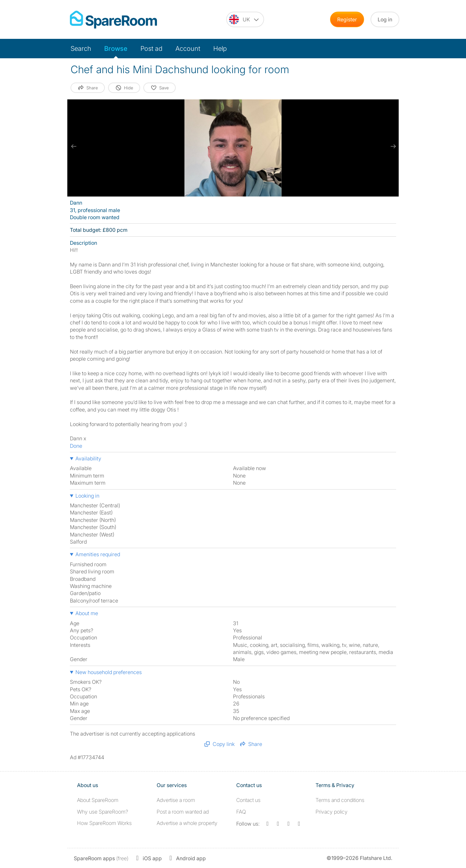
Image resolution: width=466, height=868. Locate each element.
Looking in (87, 496)
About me (87, 613)
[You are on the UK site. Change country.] (245, 19)
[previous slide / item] (74, 146)
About (98, 800)
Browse (116, 49)
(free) (101, 858)
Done (76, 446)
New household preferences (109, 672)
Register (347, 19)
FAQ (241, 812)
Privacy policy (332, 812)
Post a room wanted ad (183, 812)
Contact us (248, 800)
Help (220, 49)
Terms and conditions (340, 800)
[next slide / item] (392, 146)
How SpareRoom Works (104, 823)
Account (188, 49)
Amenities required (98, 554)
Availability (88, 458)
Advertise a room (176, 800)
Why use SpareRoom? (103, 812)
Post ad (151, 49)
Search (81, 49)
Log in (385, 19)
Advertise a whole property (187, 823)
